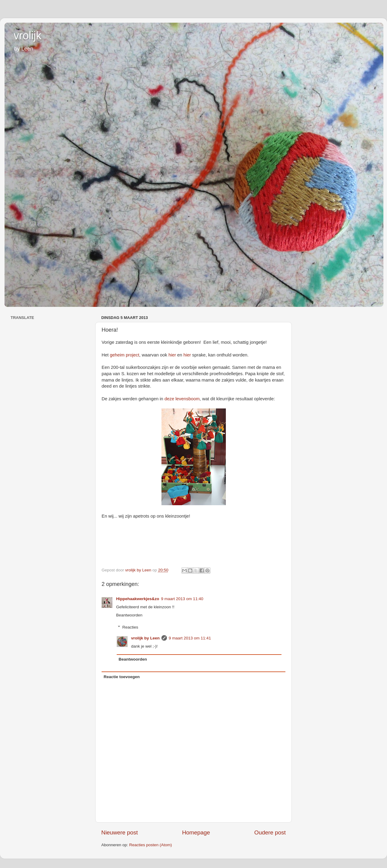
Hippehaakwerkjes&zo (138, 599)
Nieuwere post (120, 832)
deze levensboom (182, 399)
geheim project (124, 355)
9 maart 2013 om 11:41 (190, 638)
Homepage (196, 832)
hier (172, 355)
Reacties (130, 627)
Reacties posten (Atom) (150, 845)
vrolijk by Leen (146, 638)
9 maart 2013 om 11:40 (182, 599)
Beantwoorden (129, 615)
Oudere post (270, 832)
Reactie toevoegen (122, 677)
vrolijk (28, 36)
